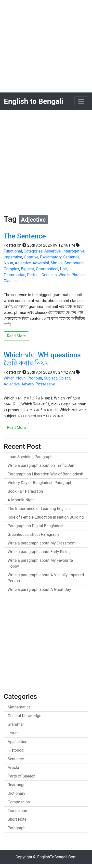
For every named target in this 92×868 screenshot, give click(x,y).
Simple (57, 263)
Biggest (27, 269)
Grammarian (14, 275)
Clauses (11, 281)
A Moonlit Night (21, 500)
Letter (13, 733)
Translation (17, 811)
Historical (16, 750)
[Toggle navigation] (81, 101)
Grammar (16, 724)
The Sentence (25, 236)
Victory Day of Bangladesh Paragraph (40, 483)
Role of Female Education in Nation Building (46, 517)
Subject (50, 378)
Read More (16, 336)
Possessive (46, 384)
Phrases (79, 275)
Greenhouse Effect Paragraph (33, 534)
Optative (31, 257)
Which (9, 378)
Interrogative (73, 251)
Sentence (71, 257)
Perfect (33, 275)
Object (64, 378)
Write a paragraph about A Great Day (39, 589)
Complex (11, 269)
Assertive (53, 251)
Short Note (17, 819)
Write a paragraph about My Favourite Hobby (40, 563)
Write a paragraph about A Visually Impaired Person (46, 578)
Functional (13, 251)
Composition (19, 802)
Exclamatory (51, 257)
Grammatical (47, 269)
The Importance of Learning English (39, 509)
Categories (33, 251)
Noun (8, 263)
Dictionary (16, 793)
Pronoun (35, 378)
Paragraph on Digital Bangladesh (36, 526)
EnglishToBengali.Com (57, 857)
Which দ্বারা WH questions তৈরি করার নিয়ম (42, 359)
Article (13, 768)
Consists (49, 275)
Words (64, 275)
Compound (74, 263)
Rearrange (17, 785)
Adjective (23, 263)
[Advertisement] (46, 46)
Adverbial (41, 263)
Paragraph (17, 828)
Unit (64, 269)
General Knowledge (24, 716)
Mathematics (19, 707)
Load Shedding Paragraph (30, 457)
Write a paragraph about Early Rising (39, 552)
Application (17, 742)
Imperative (13, 257)
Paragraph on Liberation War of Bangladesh (45, 474)
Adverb (28, 384)
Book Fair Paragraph (25, 491)
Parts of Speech (21, 776)
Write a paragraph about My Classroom (42, 543)
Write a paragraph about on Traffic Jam (42, 465)
